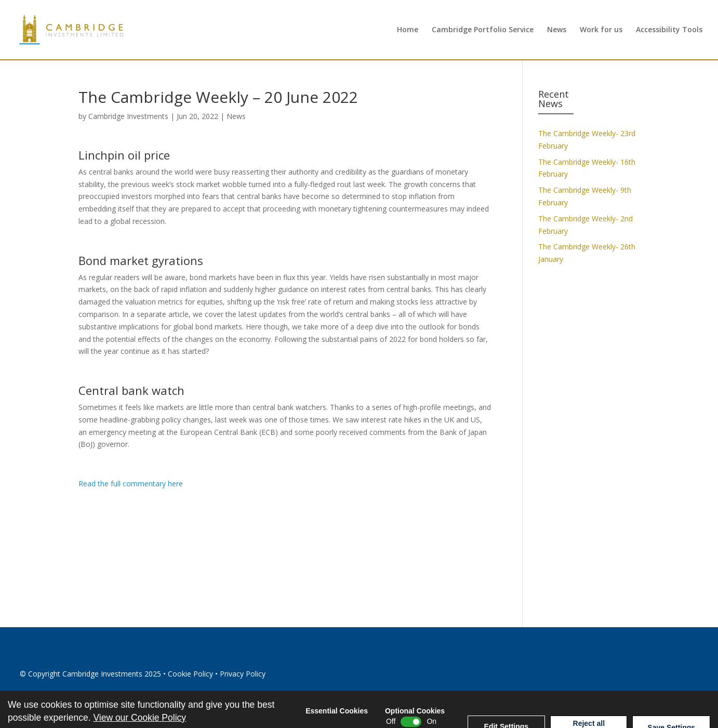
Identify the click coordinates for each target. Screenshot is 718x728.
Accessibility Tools (669, 30)
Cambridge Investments (128, 116)
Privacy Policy (243, 674)
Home (408, 30)
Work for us (601, 30)
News (557, 30)
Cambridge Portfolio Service (483, 30)
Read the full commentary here (131, 484)
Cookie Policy (190, 674)
